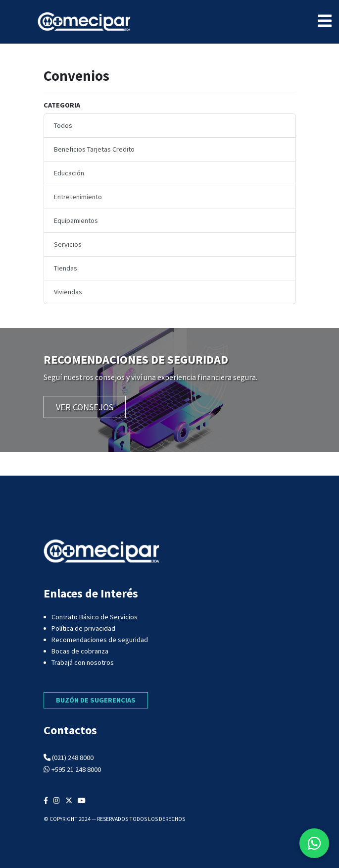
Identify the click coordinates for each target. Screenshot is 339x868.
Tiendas (66, 268)
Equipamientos (76, 220)
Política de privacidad (83, 628)
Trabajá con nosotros (83, 662)
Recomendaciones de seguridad (100, 640)
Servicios (68, 244)
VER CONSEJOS (85, 407)
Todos (63, 125)
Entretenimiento (78, 197)
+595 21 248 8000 (76, 769)
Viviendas (68, 292)
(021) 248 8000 (73, 758)
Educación (69, 173)
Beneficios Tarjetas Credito (94, 149)
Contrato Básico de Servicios (95, 617)
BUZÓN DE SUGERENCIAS (96, 700)
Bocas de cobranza (80, 651)
